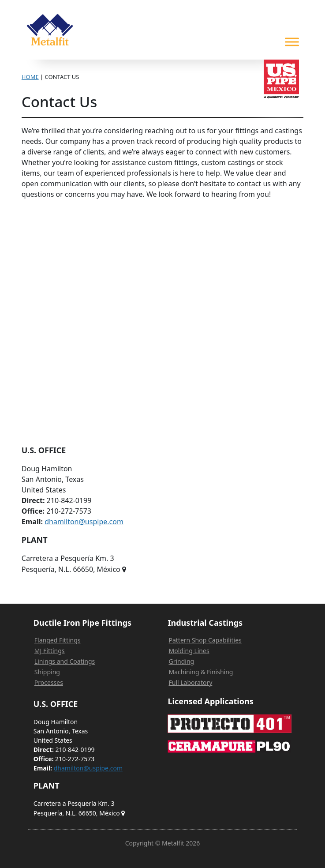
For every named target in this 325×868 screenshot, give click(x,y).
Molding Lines (189, 651)
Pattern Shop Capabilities (205, 640)
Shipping (47, 672)
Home (30, 77)
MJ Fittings (50, 651)
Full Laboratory (190, 682)
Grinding (181, 661)
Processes (49, 682)
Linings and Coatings (65, 661)
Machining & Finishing (201, 672)
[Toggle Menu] (292, 42)
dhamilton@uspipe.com (84, 522)
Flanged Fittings (58, 640)
